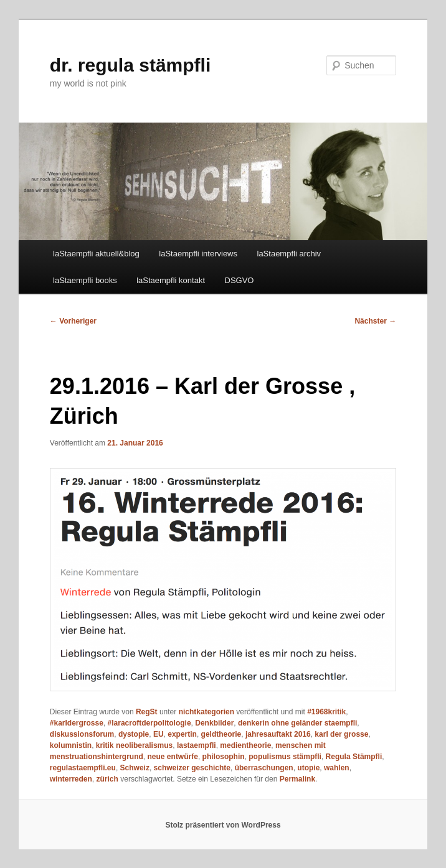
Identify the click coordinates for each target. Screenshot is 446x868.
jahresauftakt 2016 (278, 734)
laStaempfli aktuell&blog (96, 254)
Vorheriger (73, 321)
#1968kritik (326, 712)
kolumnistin (71, 745)
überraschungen (264, 768)
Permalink (297, 779)
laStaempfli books (85, 280)
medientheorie (245, 745)
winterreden (71, 779)
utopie (308, 768)
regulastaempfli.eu (83, 768)
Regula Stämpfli (354, 757)
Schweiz (135, 768)
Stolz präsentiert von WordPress (223, 825)
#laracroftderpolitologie (149, 723)
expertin (182, 734)
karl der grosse (341, 734)
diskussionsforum (82, 734)
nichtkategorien (206, 712)
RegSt (147, 712)
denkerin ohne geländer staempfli (297, 723)
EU (159, 734)
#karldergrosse (77, 723)
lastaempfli (197, 745)
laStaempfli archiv (289, 254)
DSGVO (240, 280)
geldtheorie (221, 734)
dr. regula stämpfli (130, 65)
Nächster (375, 321)
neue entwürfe (173, 757)
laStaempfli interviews (198, 254)
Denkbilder (214, 723)
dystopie (134, 734)
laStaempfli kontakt (171, 280)
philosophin (224, 757)
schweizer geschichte (192, 768)
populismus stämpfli (285, 757)
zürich (107, 779)
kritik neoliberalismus (134, 745)
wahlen (337, 768)
